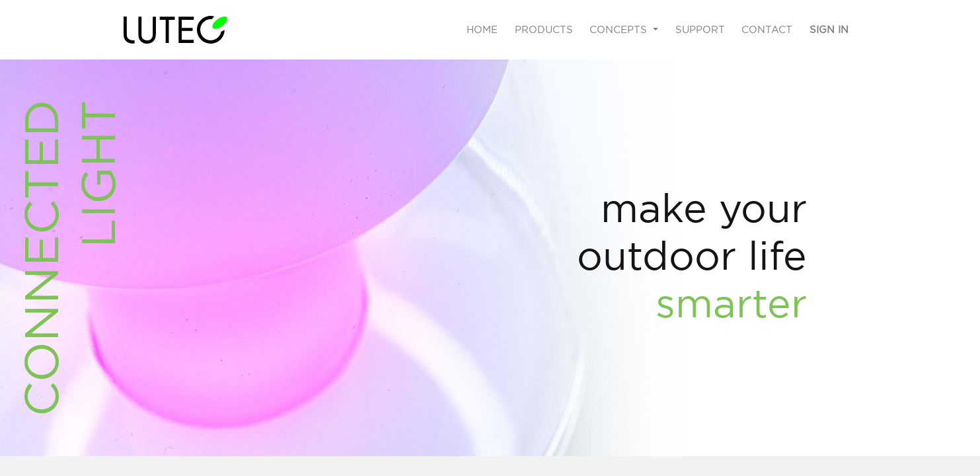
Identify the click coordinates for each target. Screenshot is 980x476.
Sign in (829, 29)
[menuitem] (482, 30)
